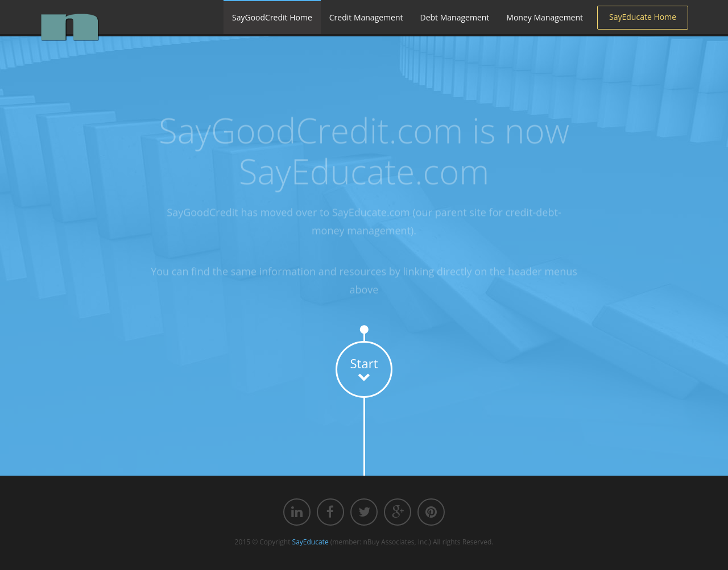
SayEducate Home (643, 17)
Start (364, 369)
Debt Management (455, 17)
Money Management (545, 17)
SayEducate (311, 542)
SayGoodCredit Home (272, 17)
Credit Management (366, 17)
